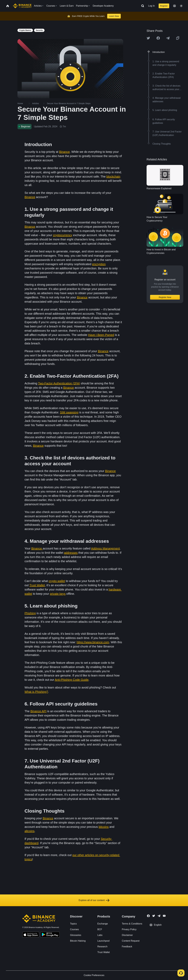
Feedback (127, 947)
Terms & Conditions (132, 924)
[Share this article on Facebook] (158, 38)
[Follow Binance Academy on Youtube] (164, 916)
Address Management (105, 548)
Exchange (103, 924)
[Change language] (174, 6)
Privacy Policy (129, 929)
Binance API (38, 711)
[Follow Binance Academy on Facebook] (148, 916)
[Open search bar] (142, 6)
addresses (71, 553)
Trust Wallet (37, 585)
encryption (99, 264)
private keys (58, 594)
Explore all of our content (94, 900)
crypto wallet (57, 581)
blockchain (113, 177)
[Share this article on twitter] (148, 38)
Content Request (131, 941)
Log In (151, 6)
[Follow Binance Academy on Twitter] (154, 916)
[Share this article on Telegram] (168, 38)
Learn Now (114, 16)
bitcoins (104, 827)
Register (164, 6)
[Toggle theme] (181, 6)
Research (102, 947)
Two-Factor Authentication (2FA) (59, 383)
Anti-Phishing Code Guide (72, 680)
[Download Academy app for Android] (50, 935)
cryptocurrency (62, 235)
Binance (64, 152)
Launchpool (103, 941)
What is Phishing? (36, 692)
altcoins (30, 831)
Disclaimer (127, 935)
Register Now (165, 297)
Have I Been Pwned (101, 335)
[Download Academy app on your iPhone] (31, 935)
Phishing (30, 613)
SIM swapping (69, 412)
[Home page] (22, 6)
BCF (100, 929)
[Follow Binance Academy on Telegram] (159, 916)
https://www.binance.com (93, 642)
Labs (100, 935)
